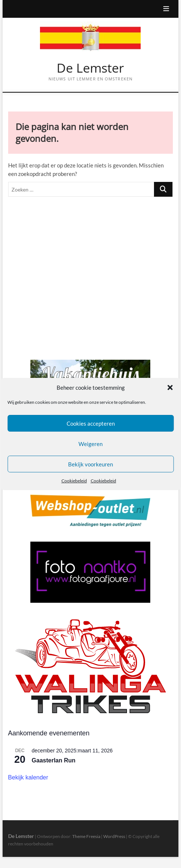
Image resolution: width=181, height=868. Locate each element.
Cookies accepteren (91, 423)
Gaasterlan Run (54, 760)
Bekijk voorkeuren (90, 464)
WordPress (114, 836)
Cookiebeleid (74, 481)
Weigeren (90, 444)
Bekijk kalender (28, 777)
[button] (170, 388)
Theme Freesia (86, 836)
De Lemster (90, 68)
